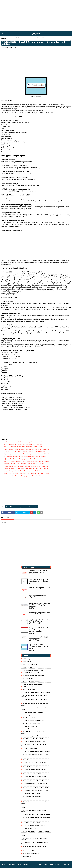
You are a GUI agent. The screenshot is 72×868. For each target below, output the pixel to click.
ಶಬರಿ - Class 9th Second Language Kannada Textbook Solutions (40, 580)
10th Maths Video (28, 662)
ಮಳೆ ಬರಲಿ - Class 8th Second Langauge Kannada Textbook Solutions (24, 447)
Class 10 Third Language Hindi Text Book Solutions (37, 729)
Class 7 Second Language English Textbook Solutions (34, 763)
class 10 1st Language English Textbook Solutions (36, 693)
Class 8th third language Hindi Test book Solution (36, 814)
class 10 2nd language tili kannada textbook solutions (34, 704)
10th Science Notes (28, 667)
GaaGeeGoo (5, 47)
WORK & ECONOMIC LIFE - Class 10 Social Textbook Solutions (40, 588)
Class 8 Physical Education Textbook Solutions (35, 791)
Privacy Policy (66, 865)
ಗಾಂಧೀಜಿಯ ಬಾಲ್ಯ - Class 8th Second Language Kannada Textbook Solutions (26, 471)
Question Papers (27, 856)
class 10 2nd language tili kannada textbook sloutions (34, 696)
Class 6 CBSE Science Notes (30, 749)
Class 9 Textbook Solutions (30, 828)
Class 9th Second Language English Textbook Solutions (34, 839)
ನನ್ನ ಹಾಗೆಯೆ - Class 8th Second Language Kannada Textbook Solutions (24, 452)
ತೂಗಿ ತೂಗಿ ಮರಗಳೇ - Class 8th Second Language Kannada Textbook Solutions (26, 449)
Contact (51, 865)
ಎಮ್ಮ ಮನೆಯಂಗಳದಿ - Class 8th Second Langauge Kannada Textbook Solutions (26, 461)
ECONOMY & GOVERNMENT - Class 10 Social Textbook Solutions (38, 572)
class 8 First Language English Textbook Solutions (36, 788)
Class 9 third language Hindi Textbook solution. (36, 831)
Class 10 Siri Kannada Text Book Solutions (34, 721)
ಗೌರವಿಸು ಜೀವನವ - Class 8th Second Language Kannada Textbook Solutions (26, 442)
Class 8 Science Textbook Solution (32, 793)
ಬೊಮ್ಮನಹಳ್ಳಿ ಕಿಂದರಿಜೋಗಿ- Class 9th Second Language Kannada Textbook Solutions (39, 630)
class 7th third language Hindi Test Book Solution (36, 781)
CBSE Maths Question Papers (31, 687)
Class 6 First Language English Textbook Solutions (36, 751)
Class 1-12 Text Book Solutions (20, 864)
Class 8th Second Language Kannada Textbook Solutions (20, 37)
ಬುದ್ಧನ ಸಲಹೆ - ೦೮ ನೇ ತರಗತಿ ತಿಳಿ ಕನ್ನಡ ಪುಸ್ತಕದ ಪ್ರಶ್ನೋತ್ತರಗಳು (38, 638)
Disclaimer (58, 865)
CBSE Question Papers (29, 690)
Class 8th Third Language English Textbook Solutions (34, 811)
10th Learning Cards (28, 659)
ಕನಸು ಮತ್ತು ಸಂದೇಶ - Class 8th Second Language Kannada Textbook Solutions (26, 473)
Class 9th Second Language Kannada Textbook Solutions (35, 835)
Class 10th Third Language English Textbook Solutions (34, 732)
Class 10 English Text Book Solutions (33, 712)
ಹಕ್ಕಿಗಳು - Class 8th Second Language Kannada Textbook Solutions (23, 444)
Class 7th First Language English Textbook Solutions (33, 770)
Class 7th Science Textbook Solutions (33, 774)
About (45, 865)
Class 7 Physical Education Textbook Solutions (35, 760)
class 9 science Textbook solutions (32, 823)
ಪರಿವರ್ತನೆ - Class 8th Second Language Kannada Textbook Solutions (24, 464)
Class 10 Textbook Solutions (30, 726)
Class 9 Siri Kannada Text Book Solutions (34, 826)
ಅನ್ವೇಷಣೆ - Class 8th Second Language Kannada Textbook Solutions (23, 459)
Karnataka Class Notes (29, 851)
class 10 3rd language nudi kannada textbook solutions (35, 709)
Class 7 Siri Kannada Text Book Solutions (34, 767)
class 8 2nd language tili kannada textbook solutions (34, 784)
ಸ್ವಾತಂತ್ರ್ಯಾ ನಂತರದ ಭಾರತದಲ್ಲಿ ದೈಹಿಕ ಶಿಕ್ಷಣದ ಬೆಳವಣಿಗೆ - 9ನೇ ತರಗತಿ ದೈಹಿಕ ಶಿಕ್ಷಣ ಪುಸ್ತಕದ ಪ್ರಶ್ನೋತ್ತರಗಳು (40, 605)
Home (2, 37)
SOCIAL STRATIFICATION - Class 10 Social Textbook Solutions (40, 613)
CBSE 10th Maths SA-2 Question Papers (33, 684)
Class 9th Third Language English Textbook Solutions (34, 847)
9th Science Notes (28, 679)
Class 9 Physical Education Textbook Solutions (35, 820)
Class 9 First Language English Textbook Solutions (36, 817)
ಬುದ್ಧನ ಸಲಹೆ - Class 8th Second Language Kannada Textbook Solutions (24, 476)
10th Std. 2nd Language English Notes (33, 670)
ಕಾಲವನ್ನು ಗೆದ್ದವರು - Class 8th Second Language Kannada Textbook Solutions (26, 466)
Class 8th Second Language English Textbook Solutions (34, 807)
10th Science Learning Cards (30, 664)
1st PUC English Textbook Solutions (32, 673)
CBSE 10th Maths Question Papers (32, 681)
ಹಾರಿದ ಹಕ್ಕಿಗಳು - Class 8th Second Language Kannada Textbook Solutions (25, 456)
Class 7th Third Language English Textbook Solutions (34, 777)
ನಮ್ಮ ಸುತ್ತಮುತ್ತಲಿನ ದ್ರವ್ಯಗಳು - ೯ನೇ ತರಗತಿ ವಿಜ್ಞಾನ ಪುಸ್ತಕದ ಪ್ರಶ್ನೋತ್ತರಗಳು (39, 621)
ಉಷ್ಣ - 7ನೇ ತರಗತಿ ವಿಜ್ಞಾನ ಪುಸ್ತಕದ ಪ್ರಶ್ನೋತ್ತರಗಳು (37, 596)
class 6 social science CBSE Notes (32, 757)
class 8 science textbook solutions (32, 796)
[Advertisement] (36, 16)
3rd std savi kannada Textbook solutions (34, 676)
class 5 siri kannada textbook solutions (34, 742)
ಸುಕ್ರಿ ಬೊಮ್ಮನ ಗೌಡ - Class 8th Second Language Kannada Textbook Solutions (26, 469)
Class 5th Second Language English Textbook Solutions (34, 745)
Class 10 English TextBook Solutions (33, 715)
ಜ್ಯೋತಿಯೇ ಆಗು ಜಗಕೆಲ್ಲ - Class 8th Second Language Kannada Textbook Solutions (27, 454)
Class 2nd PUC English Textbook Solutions (34, 736)
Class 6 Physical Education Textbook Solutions (35, 754)
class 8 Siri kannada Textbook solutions (34, 799)
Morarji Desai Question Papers (31, 854)
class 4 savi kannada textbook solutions (34, 739)
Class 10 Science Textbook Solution (32, 718)
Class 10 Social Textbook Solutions (32, 723)
